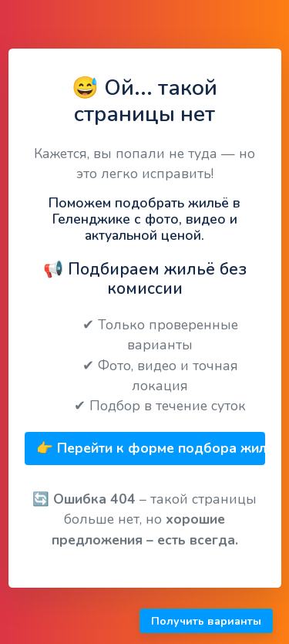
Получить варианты (206, 621)
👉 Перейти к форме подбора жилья (151, 448)
